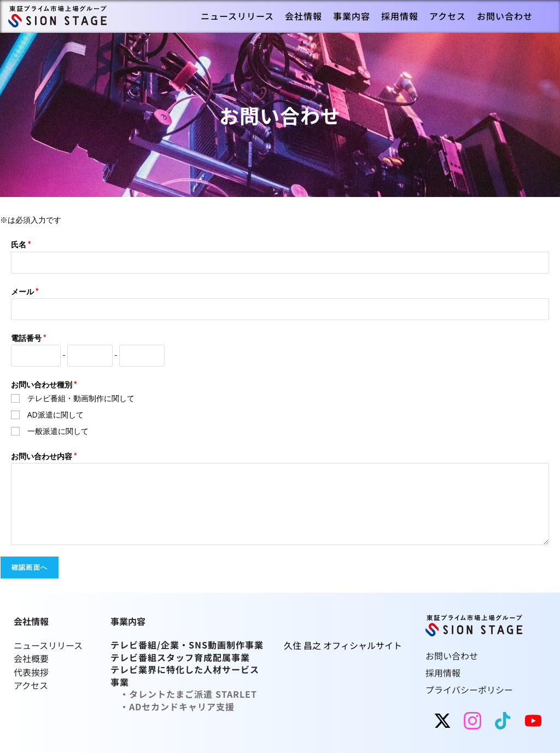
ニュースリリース (49, 645)
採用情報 (443, 672)
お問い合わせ (452, 656)
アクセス (31, 685)
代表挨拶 (31, 671)
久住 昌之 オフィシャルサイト (343, 645)
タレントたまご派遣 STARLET (193, 693)
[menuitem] (237, 16)
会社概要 (31, 658)
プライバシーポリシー (469, 688)
